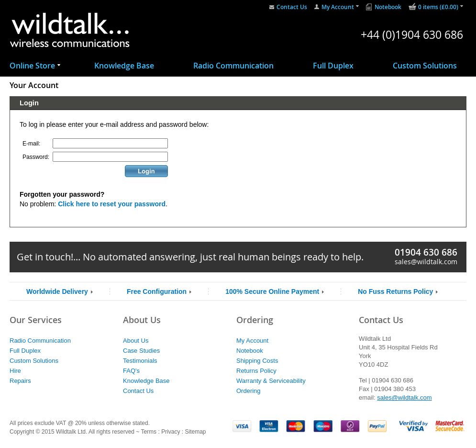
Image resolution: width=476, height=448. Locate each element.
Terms (149, 432)
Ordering (249, 391)
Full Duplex (333, 66)
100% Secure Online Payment (272, 291)
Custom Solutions (425, 66)
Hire (15, 371)
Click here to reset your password (112, 204)
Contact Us (292, 7)
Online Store (32, 66)
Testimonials (140, 361)
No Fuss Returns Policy (395, 291)
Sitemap (195, 432)
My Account (338, 7)
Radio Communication (233, 66)
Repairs (20, 381)
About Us (136, 341)
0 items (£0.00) (438, 7)
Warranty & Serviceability (271, 381)
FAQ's (131, 371)
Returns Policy (256, 371)
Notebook (388, 7)
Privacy (171, 432)
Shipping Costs (257, 361)
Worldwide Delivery (57, 291)
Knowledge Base (124, 66)
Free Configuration (157, 291)
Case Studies (141, 351)
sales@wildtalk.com (426, 262)
